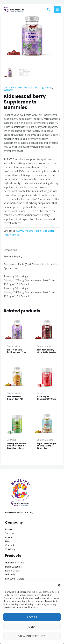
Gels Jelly (10, 574)
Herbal (28, 87)
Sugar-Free (46, 87)
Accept (32, 617)
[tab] (32, 250)
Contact (10, 545)
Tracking (10, 549)
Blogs (8, 541)
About (9, 537)
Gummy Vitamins (13, 87)
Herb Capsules (13, 567)
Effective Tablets (15, 578)
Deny (32, 627)
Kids (36, 87)
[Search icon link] (49, 10)
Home (9, 529)
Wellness (9, 90)
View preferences (32, 636)
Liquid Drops (12, 570)
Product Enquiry (13, 256)
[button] (59, 585)
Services (10, 533)
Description (10, 250)
